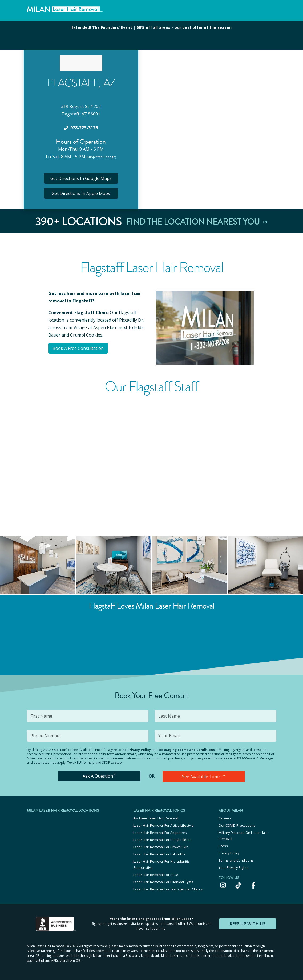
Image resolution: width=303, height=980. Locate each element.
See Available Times (204, 777)
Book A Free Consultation (78, 348)
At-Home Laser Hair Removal (156, 818)
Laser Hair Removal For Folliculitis (159, 854)
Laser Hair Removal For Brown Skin (161, 847)
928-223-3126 (84, 128)
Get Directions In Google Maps (81, 178)
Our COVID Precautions (237, 825)
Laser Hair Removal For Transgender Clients (168, 889)
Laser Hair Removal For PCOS (156, 875)
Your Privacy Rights (233, 867)
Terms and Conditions (236, 860)
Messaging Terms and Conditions (187, 750)
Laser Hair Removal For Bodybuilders (162, 840)
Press (223, 846)
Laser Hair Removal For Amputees (160, 833)
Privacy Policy (139, 750)
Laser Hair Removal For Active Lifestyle (163, 825)
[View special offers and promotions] (151, 35)
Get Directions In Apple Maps (81, 193)
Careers (225, 818)
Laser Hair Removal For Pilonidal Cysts (163, 882)
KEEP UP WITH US (248, 924)
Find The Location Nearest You (197, 221)
